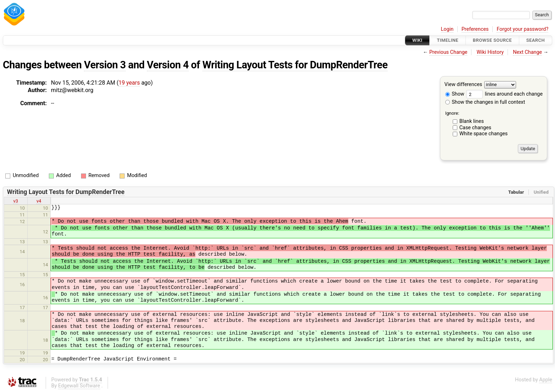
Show (455, 94)
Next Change (527, 52)
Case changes (475, 128)
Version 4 (168, 65)
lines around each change (504, 94)
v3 (16, 201)
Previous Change (448, 52)
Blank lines (472, 121)
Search (536, 40)
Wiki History (490, 52)
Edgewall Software (79, 386)
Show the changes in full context (485, 102)
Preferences (475, 29)
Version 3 (105, 65)
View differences (464, 85)
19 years (129, 83)
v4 (39, 201)
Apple (546, 380)
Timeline (448, 40)
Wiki (417, 40)
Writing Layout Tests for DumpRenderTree (295, 65)
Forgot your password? (522, 29)
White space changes (484, 134)
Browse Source (492, 40)
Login (447, 29)
